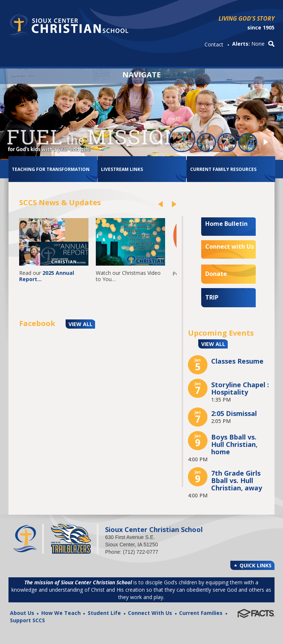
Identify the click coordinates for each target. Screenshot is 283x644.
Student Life (104, 613)
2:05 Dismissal (234, 413)
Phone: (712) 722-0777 (132, 552)
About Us (22, 613)
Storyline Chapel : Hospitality (240, 388)
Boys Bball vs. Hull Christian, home (234, 444)
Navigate (141, 74)
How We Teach (61, 613)
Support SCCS (27, 620)
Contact (214, 44)
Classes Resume (237, 361)
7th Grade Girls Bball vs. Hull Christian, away (237, 480)
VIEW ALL (81, 324)
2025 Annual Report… (47, 276)
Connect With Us (150, 613)
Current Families (201, 613)
